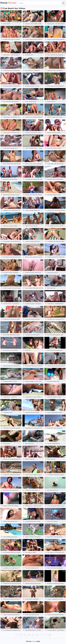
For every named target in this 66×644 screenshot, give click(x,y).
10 (50, 635)
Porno (8, 3)
